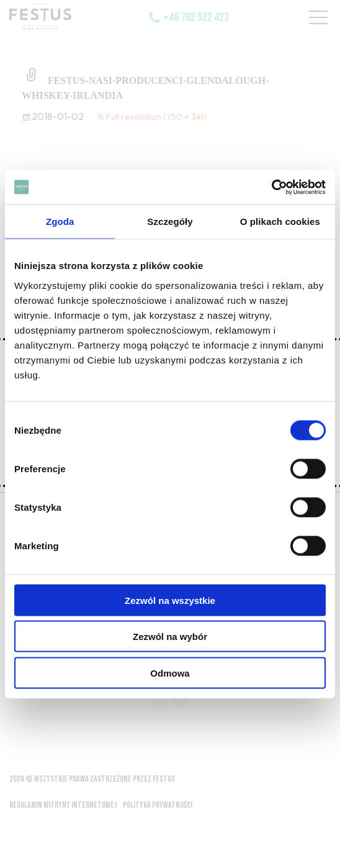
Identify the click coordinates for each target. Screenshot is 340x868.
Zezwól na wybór (170, 637)
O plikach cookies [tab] (280, 222)
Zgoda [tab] (60, 222)
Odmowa (170, 673)
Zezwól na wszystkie (170, 600)
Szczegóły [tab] (170, 222)
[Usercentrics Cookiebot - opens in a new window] (271, 187)
